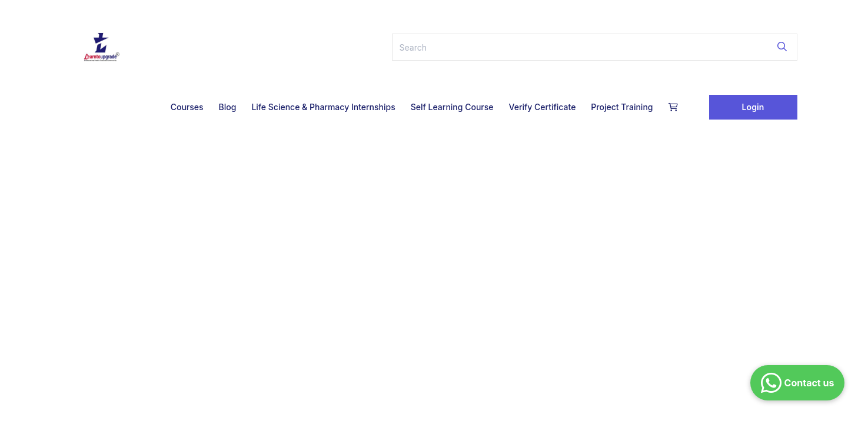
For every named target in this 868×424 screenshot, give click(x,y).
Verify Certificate (542, 107)
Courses (187, 107)
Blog (228, 107)
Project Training (622, 107)
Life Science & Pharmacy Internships (323, 107)
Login (753, 107)
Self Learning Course (452, 107)
